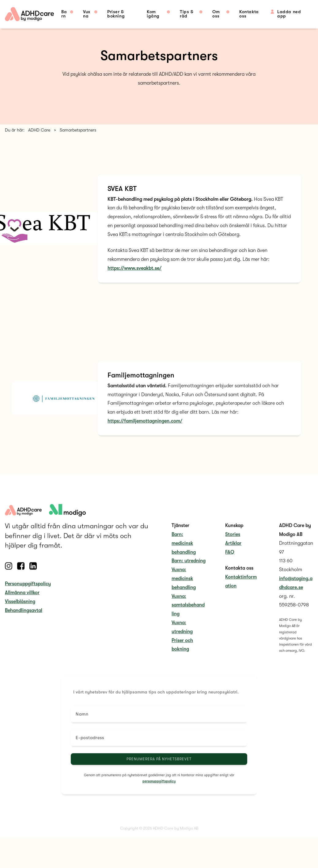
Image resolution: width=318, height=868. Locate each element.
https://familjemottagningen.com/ (145, 430)
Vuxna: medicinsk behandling (184, 587)
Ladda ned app (288, 14)
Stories (233, 543)
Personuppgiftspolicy (28, 592)
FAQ (230, 561)
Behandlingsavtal (24, 619)
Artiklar (233, 552)
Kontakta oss (249, 14)
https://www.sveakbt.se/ (134, 268)
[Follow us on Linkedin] (33, 575)
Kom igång (153, 14)
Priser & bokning (116, 14)
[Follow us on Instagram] (9, 575)
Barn (64, 14)
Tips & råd (187, 14)
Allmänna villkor (22, 601)
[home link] (29, 14)
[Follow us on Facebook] (21, 575)
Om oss (216, 14)
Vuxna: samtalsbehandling (188, 614)
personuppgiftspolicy (159, 790)
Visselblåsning (20, 610)
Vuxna (87, 14)
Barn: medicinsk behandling (184, 552)
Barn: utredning (189, 570)
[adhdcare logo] (67, 519)
